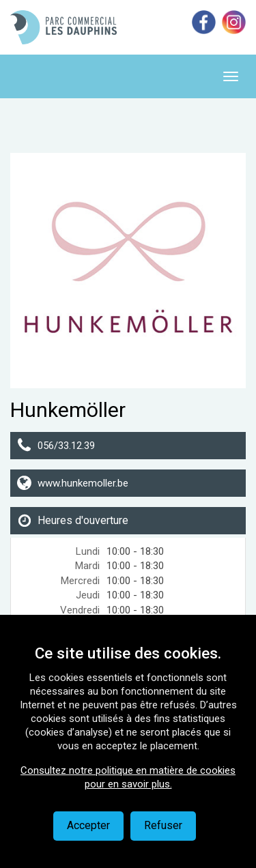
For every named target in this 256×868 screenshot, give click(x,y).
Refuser (163, 825)
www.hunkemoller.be (83, 483)
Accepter (88, 825)
